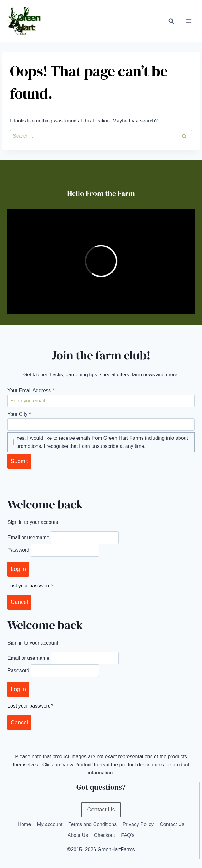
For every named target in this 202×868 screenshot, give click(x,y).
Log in (18, 569)
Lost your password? (31, 586)
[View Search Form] (171, 21)
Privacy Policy (138, 824)
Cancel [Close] (19, 602)
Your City (19, 414)
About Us (78, 835)
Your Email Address (31, 390)
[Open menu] (189, 21)
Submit (19, 461)
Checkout (104, 835)
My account (50, 824)
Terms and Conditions (93, 824)
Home (24, 824)
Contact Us (172, 824)
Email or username (28, 537)
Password (18, 550)
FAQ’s (128, 835)
